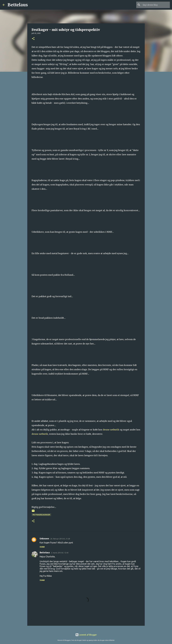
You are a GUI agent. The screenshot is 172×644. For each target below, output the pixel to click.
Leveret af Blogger (86, 635)
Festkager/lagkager (41, 515)
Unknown (44, 539)
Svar (42, 547)
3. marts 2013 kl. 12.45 (60, 553)
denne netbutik (111, 430)
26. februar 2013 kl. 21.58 (60, 539)
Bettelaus (18, 5)
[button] (33, 39)
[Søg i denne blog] (156, 5)
